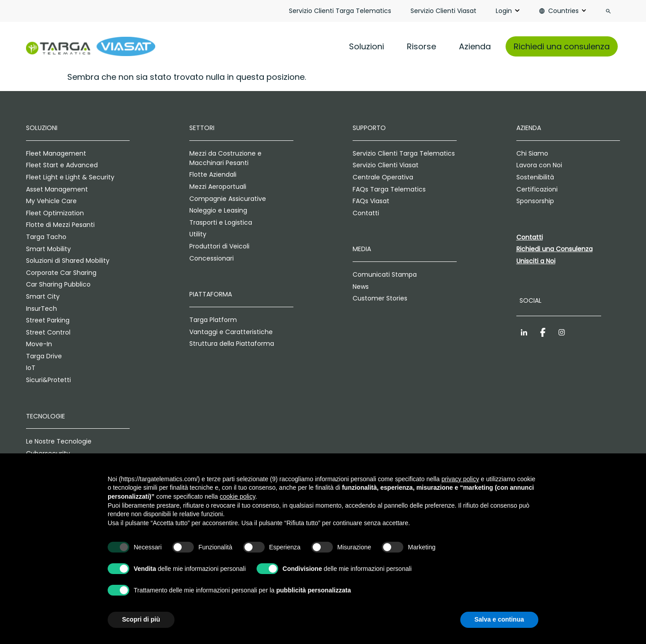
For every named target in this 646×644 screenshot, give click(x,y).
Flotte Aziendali (213, 174)
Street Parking (48, 320)
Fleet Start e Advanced (62, 165)
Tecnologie (46, 416)
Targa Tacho (46, 237)
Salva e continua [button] (499, 619)
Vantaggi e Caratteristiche (231, 332)
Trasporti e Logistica (221, 222)
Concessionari (212, 258)
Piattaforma (211, 294)
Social (530, 300)
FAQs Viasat (371, 201)
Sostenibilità (535, 177)
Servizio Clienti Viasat (443, 11)
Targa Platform (213, 320)
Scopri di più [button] (141, 619)
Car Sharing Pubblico (58, 284)
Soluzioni (367, 46)
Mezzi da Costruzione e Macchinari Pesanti (225, 158)
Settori (202, 128)
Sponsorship (535, 201)
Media (362, 249)
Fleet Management (56, 153)
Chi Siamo (532, 153)
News (361, 287)
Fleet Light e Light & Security (70, 177)
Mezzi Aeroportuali (218, 187)
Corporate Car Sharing (61, 273)
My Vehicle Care (51, 201)
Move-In (39, 344)
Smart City (43, 296)
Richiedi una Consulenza (554, 249)
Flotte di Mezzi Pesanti (60, 225)
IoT (31, 368)
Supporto (369, 128)
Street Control (48, 332)
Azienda (475, 46)
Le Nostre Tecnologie (59, 441)
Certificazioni (537, 189)
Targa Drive (44, 356)
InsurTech (41, 309)
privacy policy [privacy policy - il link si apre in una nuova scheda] (460, 479)
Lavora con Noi (539, 165)
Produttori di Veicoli (219, 246)
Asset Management (57, 189)
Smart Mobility (48, 249)
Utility (198, 234)
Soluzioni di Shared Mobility (68, 261)
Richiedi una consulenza (562, 46)
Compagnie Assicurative (228, 199)
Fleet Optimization (55, 213)
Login (504, 11)
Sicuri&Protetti (48, 380)
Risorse (421, 46)
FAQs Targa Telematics (389, 189)
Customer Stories (380, 298)
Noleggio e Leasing (218, 210)
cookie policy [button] (238, 496)
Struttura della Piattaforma (232, 344)
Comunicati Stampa (385, 274)
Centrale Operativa (383, 177)
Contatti (366, 213)
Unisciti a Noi (536, 261)
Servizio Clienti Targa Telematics (340, 11)
